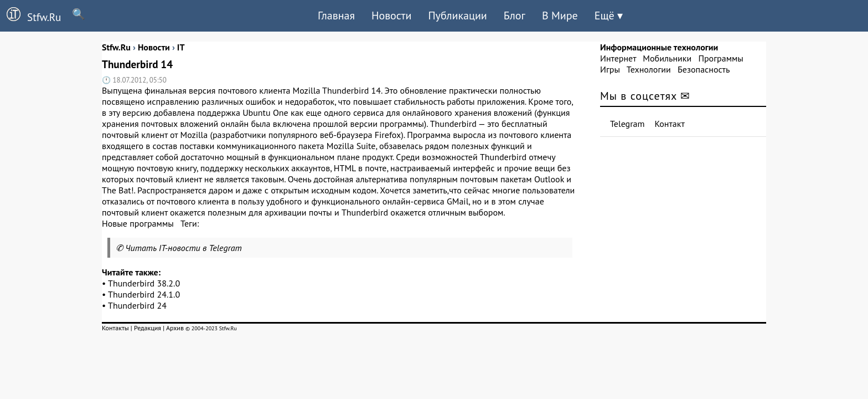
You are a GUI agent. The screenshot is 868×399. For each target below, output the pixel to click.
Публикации (457, 16)
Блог (515, 16)
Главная (336, 16)
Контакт (670, 124)
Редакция (148, 328)
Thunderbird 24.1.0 (144, 294)
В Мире (560, 16)
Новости (391, 16)
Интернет (618, 58)
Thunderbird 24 (137, 305)
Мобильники (667, 58)
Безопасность (704, 69)
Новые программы (138, 223)
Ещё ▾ (609, 16)
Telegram (627, 124)
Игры (610, 69)
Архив (175, 328)
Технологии (649, 69)
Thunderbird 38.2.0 (144, 283)
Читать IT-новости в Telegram (184, 248)
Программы (720, 58)
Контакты (115, 328)
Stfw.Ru (30, 16)
